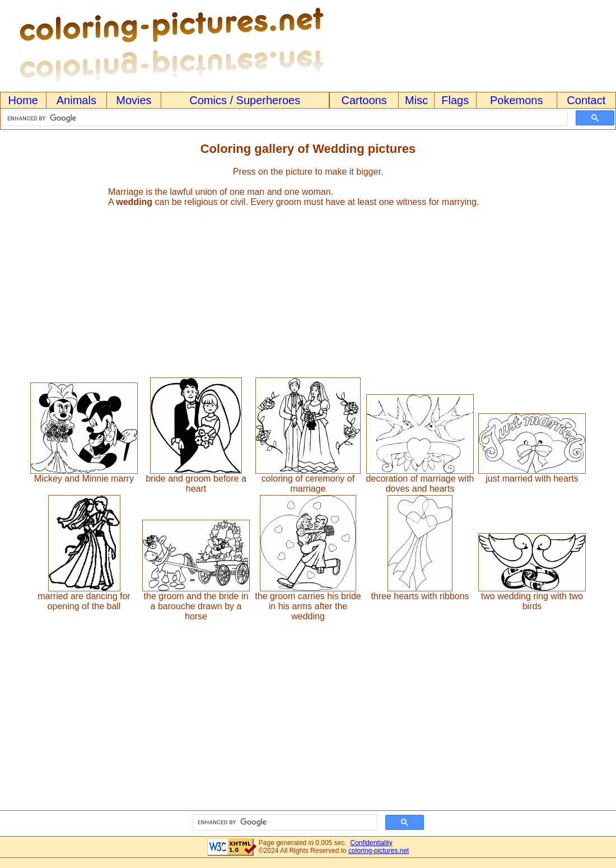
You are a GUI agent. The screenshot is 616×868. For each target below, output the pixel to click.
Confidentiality (371, 843)
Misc (416, 100)
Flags (455, 100)
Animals (76, 100)
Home (23, 100)
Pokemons (517, 100)
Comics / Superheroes (245, 100)
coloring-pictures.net (379, 851)
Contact (586, 100)
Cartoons (364, 100)
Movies (134, 100)
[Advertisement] (308, 287)
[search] (284, 118)
